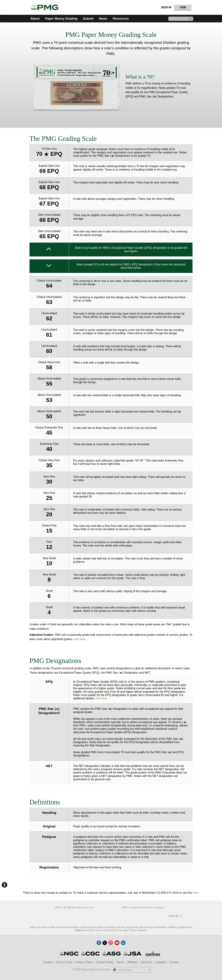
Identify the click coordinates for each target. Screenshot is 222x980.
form (196, 893)
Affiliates (132, 962)
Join (183, 7)
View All (176, 916)
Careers (48, 962)
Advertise (146, 962)
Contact (174, 962)
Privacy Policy (84, 962)
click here (79, 639)
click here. (102, 698)
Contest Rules (105, 962)
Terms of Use (64, 962)
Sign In (166, 7)
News (103, 19)
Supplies (161, 962)
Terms (120, 962)
